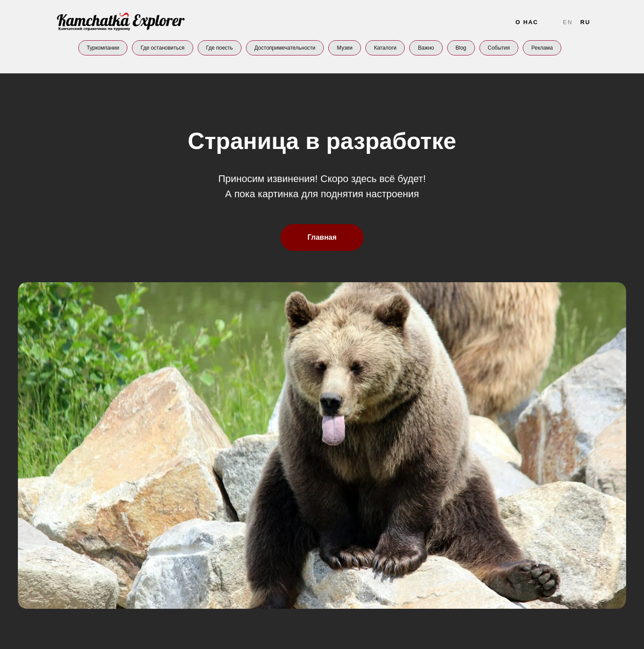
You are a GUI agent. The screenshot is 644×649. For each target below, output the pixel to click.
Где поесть (220, 48)
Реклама (542, 48)
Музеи (345, 48)
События (499, 48)
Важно (426, 48)
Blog (461, 48)
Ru (585, 22)
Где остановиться (162, 48)
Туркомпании (103, 48)
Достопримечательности (285, 48)
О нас (527, 22)
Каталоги (385, 48)
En (568, 22)
